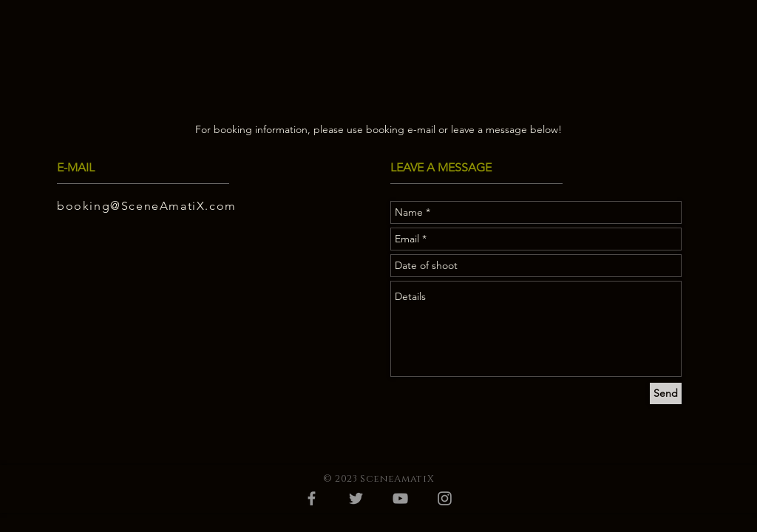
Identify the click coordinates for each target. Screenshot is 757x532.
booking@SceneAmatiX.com (147, 206)
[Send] (666, 393)
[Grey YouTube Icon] (400, 498)
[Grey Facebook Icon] (312, 498)
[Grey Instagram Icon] (445, 498)
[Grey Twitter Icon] (356, 498)
